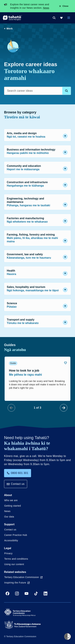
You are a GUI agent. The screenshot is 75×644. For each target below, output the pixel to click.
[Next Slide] (64, 408)
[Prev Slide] (11, 408)
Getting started (13, 506)
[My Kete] (61, 18)
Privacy (8, 553)
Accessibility (11, 540)
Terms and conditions (16, 559)
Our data (9, 517)
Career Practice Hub (16, 535)
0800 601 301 (18, 473)
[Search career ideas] (37, 91)
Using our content (14, 564)
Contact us (16, 484)
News (46, 8)
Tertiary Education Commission (23, 577)
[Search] (54, 18)
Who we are (11, 500)
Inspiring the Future (17, 583)
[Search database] (67, 91)
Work (10, 29)
